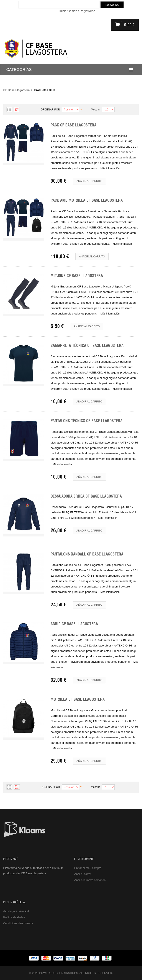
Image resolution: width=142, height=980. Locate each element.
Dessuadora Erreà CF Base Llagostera (86, 497)
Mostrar (95, 110)
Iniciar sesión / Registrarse (77, 11)
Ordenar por (50, 110)
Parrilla (9, 109)
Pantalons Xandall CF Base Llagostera (87, 555)
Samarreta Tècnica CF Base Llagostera (87, 346)
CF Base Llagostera (16, 90)
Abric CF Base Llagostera (74, 624)
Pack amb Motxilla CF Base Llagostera (87, 201)
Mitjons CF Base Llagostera (77, 276)
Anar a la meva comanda (90, 880)
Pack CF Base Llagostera (73, 126)
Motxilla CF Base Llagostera (78, 700)
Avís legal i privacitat (16, 911)
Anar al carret (83, 874)
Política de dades (14, 917)
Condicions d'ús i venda (18, 923)
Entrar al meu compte (88, 868)
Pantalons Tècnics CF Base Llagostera (87, 421)
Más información (110, 168)
